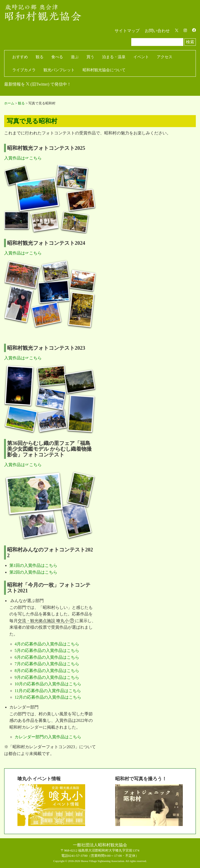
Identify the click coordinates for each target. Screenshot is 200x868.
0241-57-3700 (78, 856)
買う (90, 57)
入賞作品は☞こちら (23, 158)
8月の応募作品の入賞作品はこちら (47, 671)
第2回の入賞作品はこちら (33, 572)
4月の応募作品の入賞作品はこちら (47, 644)
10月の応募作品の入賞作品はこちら (48, 684)
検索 (190, 42)
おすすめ (20, 57)
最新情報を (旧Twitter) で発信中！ (38, 84)
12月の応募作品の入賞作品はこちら (48, 697)
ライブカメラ (24, 70)
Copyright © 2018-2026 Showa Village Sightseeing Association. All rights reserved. (100, 861)
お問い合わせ (157, 31)
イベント (141, 57)
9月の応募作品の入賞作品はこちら (47, 677)
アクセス (165, 57)
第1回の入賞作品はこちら (33, 565)
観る (40, 57)
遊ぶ (75, 57)
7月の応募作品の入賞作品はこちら (47, 664)
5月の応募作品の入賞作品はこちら (47, 650)
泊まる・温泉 (114, 57)
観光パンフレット (59, 70)
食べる (57, 57)
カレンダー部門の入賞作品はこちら (48, 737)
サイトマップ (127, 31)
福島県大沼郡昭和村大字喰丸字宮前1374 (109, 850)
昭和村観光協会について (104, 70)
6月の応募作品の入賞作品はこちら (47, 657)
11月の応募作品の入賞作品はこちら (48, 691)
